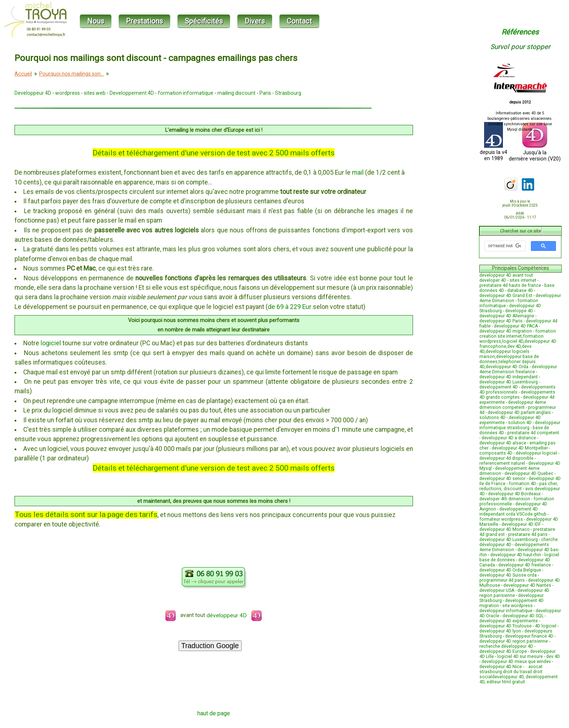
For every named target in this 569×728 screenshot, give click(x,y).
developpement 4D (499, 387)
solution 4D (520, 423)
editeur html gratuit (506, 682)
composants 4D (496, 453)
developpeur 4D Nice (501, 667)
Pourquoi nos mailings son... (71, 74)
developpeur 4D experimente (509, 621)
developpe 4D (519, 311)
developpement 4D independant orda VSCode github (513, 512)
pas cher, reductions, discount (519, 486)
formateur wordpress (501, 519)
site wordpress (517, 606)
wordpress (67, 93)
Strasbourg (288, 93)
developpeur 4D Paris (501, 321)
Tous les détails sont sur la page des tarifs (86, 514)
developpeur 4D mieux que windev (516, 662)
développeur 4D (234, 615)
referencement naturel (502, 463)
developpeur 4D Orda (507, 367)
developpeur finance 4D (529, 636)
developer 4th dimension (505, 499)
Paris (265, 93)
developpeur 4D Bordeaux (514, 494)
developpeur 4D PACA (516, 326)
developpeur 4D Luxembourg (509, 382)
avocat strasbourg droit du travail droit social (511, 672)
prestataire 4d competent (533, 433)
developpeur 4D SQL (523, 616)
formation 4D (522, 484)
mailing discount (236, 93)
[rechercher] (504, 246)
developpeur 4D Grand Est (506, 296)
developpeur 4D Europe (503, 651)
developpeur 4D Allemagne (507, 316)
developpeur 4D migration (506, 331)
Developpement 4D (132, 93)
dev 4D (514, 346)
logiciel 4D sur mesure (520, 656)
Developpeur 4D (33, 93)
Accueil (23, 74)
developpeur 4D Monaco (505, 529)
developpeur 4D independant (509, 377)
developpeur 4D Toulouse (505, 626)
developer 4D (493, 280)
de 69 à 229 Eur (290, 307)
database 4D (520, 290)
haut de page (214, 713)
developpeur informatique (506, 611)
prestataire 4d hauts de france (510, 285)
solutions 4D (492, 418)
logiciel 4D (513, 341)
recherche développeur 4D (506, 646)
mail (358, 172)
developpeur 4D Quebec (529, 473)
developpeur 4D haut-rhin (516, 555)
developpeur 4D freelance (525, 565)
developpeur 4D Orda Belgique (510, 570)
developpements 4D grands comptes (517, 395)
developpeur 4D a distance (509, 438)
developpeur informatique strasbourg (520, 425)
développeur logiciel (536, 453)
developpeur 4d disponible (506, 458)
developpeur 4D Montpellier (520, 448)
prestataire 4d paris (528, 534)
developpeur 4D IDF (521, 524)
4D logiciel (546, 626)
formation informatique (186, 93)
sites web (95, 93)
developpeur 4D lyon (500, 631)
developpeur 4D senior (502, 479)
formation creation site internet (518, 334)
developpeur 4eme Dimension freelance (518, 369)
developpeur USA (497, 590)
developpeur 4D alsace (503, 443)
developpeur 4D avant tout (506, 275)
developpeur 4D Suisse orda (508, 575)
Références (520, 32)
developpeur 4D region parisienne (514, 593)
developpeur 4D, (509, 677)
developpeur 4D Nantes (527, 585)
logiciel (51, 343)
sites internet (523, 280)
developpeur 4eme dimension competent (513, 405)
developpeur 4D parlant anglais (519, 412)
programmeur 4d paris (502, 580)
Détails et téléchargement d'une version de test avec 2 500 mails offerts (214, 153)
